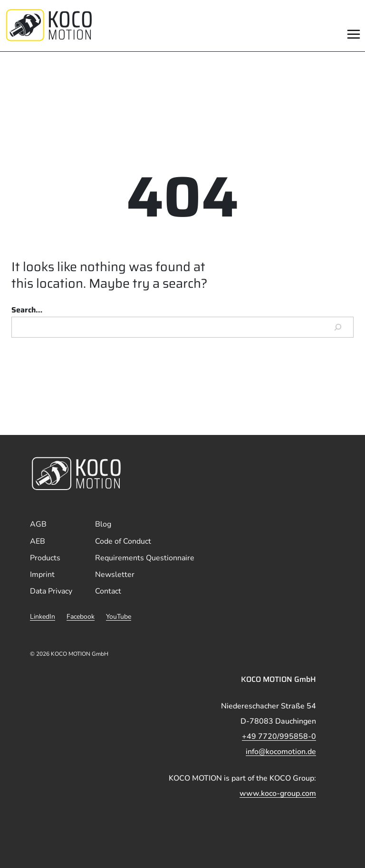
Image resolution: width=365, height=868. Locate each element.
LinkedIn (43, 617)
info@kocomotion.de (281, 752)
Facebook (81, 617)
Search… (27, 310)
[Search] (338, 327)
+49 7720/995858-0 (279, 736)
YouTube (119, 617)
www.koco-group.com (278, 793)
